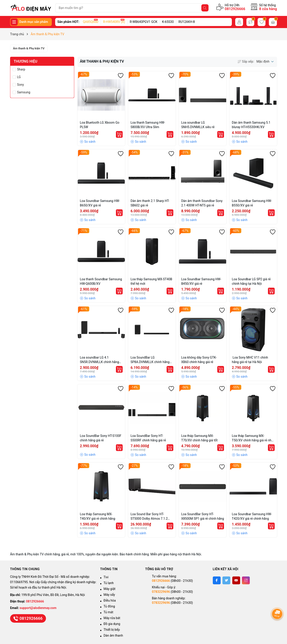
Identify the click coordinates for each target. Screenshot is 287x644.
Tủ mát (108, 612)
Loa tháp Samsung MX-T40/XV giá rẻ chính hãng (97, 516)
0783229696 (161, 592)
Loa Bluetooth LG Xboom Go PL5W (100, 125)
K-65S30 (168, 22)
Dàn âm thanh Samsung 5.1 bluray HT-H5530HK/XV (251, 125)
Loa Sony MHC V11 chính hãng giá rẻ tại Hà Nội (250, 360)
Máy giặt (110, 589)
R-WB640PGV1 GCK (144, 22)
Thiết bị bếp (112, 630)
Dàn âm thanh (113, 635)
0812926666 (235, 9)
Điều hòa (110, 600)
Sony (21, 85)
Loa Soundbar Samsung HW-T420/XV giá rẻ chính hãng (252, 516)
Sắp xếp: (246, 61)
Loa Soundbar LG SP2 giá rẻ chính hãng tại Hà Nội (251, 281)
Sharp (21, 69)
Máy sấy (109, 595)
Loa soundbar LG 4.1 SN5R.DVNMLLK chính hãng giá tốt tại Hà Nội (99, 360)
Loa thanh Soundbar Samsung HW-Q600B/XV (101, 281)
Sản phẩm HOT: (68, 22)
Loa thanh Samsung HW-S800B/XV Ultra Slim (148, 125)
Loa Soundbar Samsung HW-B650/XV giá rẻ (100, 203)
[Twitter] (226, 580)
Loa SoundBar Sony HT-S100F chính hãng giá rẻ (101, 438)
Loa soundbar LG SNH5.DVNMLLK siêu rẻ (198, 125)
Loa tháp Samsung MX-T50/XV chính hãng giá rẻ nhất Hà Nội (253, 438)
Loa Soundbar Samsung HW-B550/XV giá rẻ (252, 203)
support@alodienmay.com (38, 608)
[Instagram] (246, 580)
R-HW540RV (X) (114, 22)
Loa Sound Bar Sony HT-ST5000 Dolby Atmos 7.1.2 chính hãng (149, 517)
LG (19, 77)
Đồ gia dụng (112, 624)
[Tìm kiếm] (205, 8)
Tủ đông (109, 606)
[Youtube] (236, 580)
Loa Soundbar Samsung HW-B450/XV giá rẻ (201, 281)
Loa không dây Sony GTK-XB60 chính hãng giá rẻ (199, 360)
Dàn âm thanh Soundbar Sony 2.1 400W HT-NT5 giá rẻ (202, 203)
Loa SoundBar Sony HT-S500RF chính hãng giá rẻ (148, 438)
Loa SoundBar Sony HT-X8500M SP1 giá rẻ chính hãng (203, 516)
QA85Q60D (91, 22)
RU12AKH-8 (187, 22)
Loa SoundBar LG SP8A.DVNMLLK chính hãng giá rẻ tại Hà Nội (150, 360)
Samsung (24, 92)
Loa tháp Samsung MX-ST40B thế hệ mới (151, 281)
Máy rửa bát (112, 618)
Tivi (106, 577)
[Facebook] (217, 580)
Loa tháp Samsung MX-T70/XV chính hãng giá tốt (199, 438)
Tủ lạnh (109, 583)
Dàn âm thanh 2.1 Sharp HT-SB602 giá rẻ (150, 203)
